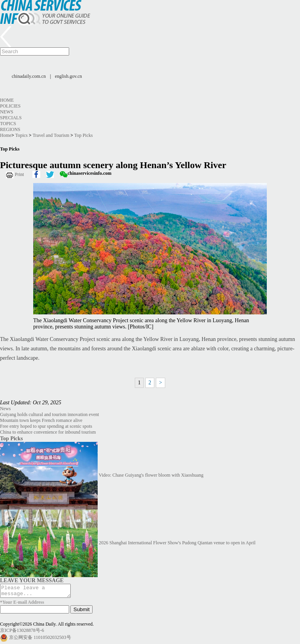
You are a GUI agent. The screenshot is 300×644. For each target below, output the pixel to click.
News (7, 112)
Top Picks (84, 135)
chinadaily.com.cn (29, 76)
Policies (10, 106)
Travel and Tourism (51, 135)
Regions (10, 129)
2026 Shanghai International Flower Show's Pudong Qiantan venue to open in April (177, 543)
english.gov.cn (69, 76)
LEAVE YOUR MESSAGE (32, 580)
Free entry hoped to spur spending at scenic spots (46, 426)
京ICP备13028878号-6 (22, 633)
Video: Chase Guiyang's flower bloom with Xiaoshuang (151, 475)
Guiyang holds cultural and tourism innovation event (49, 414)
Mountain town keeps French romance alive (41, 420)
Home (7, 100)
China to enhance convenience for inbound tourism (48, 432)
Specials (11, 118)
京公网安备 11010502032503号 (40, 640)
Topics (8, 124)
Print (19, 174)
